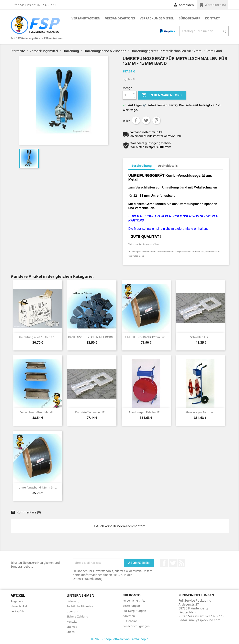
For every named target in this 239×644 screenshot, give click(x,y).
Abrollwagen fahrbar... (200, 412)
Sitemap (72, 627)
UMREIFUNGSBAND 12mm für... (146, 337)
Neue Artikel (19, 606)
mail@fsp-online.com (205, 620)
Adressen (129, 616)
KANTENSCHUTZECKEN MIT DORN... (92, 337)
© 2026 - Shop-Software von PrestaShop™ (120, 639)
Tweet (146, 120)
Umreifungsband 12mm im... (38, 487)
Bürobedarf (189, 18)
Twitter (173, 563)
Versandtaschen (86, 18)
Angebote (17, 601)
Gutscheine (130, 621)
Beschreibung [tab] (141, 166)
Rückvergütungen (134, 611)
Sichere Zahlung (77, 616)
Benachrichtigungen (136, 626)
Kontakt (212, 18)
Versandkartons (120, 18)
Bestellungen (131, 606)
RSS (181, 563)
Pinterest (156, 120)
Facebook (164, 563)
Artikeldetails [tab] (168, 166)
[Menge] (127, 95)
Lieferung (73, 601)
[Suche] (204, 31)
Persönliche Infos (134, 601)
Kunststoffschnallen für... (92, 412)
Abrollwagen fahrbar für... (146, 412)
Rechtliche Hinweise (80, 606)
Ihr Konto (132, 595)
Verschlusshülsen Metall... (38, 412)
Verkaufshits (19, 611)
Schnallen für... (200, 337)
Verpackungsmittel (157, 18)
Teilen (136, 120)
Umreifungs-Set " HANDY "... (38, 337)
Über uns (73, 611)
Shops (71, 632)
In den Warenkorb (162, 95)
